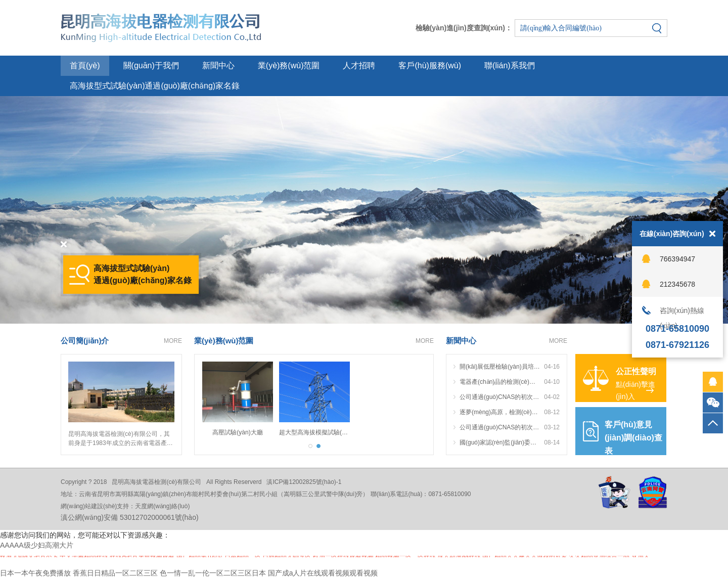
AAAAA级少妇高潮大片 (37, 545)
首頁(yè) (85, 65)
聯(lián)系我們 (510, 65)
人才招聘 (359, 65)
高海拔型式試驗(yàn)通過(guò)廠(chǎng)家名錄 (155, 86)
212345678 (677, 284)
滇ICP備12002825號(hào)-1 (304, 482)
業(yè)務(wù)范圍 (289, 65)
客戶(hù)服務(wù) (430, 65)
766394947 (677, 259)
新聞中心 (218, 65)
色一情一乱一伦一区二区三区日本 (213, 573)
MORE (173, 341)
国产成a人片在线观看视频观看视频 (323, 573)
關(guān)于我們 (151, 65)
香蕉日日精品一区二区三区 (115, 573)
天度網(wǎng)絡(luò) (162, 506)
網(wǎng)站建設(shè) (89, 506)
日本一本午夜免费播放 (35, 573)
